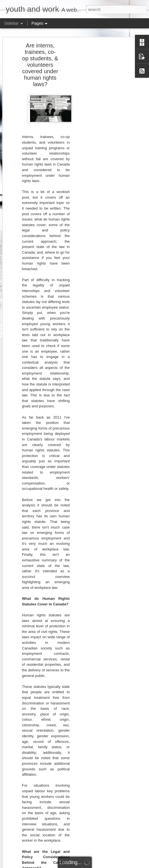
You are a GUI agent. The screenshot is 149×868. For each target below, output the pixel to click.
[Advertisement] (101, 130)
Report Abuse (125, 865)
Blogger (108, 865)
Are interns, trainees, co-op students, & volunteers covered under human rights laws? (40, 61)
